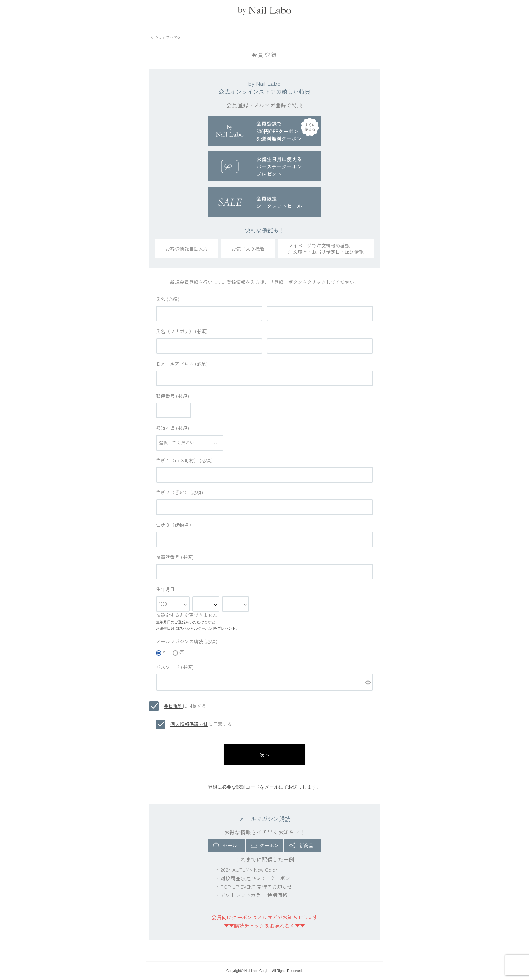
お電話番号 (175, 557)
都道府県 (172, 428)
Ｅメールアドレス (182, 364)
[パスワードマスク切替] (368, 682)
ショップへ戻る (168, 37)
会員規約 (173, 706)
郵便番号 (172, 396)
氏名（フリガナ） (182, 331)
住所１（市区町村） (184, 460)
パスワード (175, 667)
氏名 (168, 299)
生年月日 (165, 589)
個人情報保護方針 (189, 724)
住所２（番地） (179, 492)
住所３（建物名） (175, 525)
